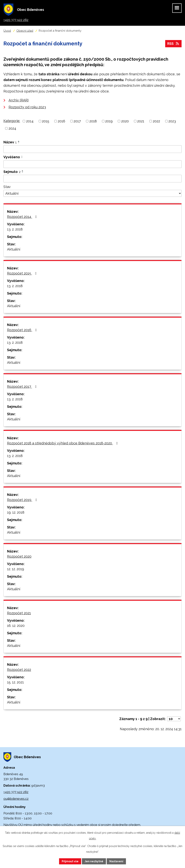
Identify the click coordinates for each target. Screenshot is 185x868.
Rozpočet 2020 (19, 556)
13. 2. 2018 (15, 229)
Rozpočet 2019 (23, 500)
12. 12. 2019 (16, 569)
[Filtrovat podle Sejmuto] (92, 179)
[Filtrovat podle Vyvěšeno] (92, 164)
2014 (30, 121)
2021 (141, 121)
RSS (173, 44)
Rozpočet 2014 (23, 217)
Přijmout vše (70, 861)
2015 (46, 121)
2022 (156, 121)
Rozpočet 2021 (19, 613)
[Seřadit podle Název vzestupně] (19, 141)
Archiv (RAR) (19, 100)
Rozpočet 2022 (19, 670)
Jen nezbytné (94, 861)
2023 (172, 121)
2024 (12, 128)
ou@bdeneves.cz (16, 799)
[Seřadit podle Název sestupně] (19, 143)
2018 (93, 121)
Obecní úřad (25, 31)
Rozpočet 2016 (23, 330)
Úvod (7, 31)
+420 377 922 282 (16, 792)
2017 (77, 121)
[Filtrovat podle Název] (92, 149)
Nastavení (116, 861)
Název (10, 142)
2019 (109, 121)
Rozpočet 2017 (23, 387)
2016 (61, 121)
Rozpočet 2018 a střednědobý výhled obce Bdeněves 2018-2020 (63, 443)
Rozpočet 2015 (23, 273)
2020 (125, 121)
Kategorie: (12, 121)
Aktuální (14, 249)
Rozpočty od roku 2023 (27, 107)
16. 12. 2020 (16, 626)
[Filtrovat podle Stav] (92, 194)
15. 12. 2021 (15, 682)
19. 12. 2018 (16, 512)
